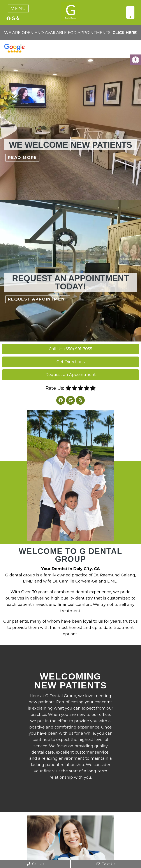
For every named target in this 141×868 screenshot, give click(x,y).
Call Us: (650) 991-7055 (70, 349)
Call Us (35, 864)
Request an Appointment (71, 375)
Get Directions (71, 362)
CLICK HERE (125, 33)
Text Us (106, 864)
